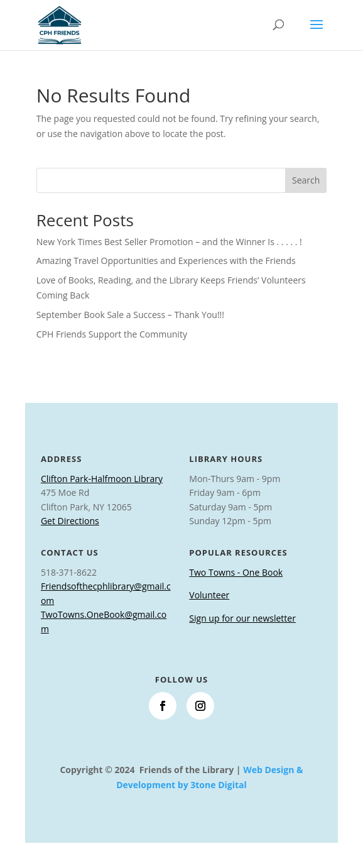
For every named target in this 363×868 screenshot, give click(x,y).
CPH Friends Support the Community (112, 334)
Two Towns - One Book (236, 572)
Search (306, 180)
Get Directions (70, 521)
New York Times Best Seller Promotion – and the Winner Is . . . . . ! (169, 242)
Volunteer (209, 595)
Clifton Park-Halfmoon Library (102, 479)
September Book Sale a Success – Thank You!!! (130, 315)
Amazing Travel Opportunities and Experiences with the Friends (166, 261)
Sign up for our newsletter (242, 618)
